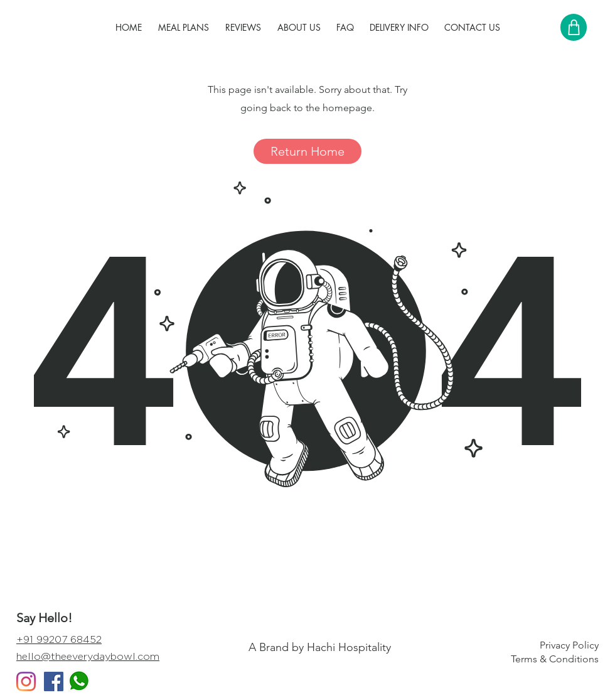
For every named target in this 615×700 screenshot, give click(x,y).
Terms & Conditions (555, 659)
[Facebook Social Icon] (54, 681)
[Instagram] (26, 681)
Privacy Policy (569, 645)
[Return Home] (307, 151)
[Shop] (574, 27)
